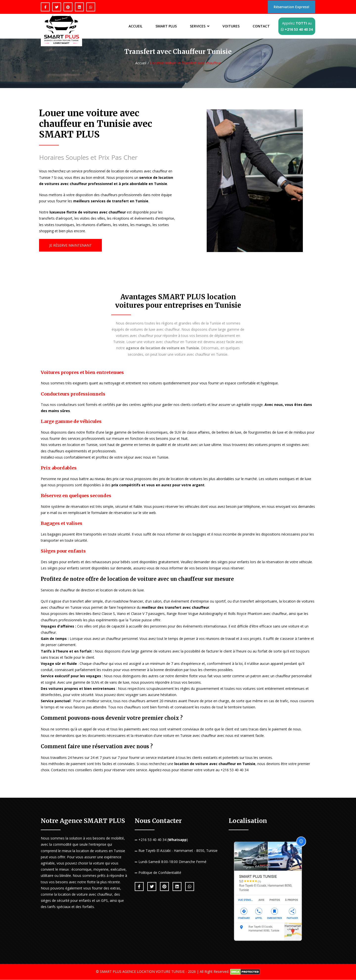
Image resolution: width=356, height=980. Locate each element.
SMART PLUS (163, 27)
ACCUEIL (132, 27)
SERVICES (198, 26)
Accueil (141, 63)
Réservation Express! (290, 7)
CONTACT (261, 27)
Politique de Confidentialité (160, 873)
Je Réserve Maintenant (70, 245)
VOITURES (230, 27)
